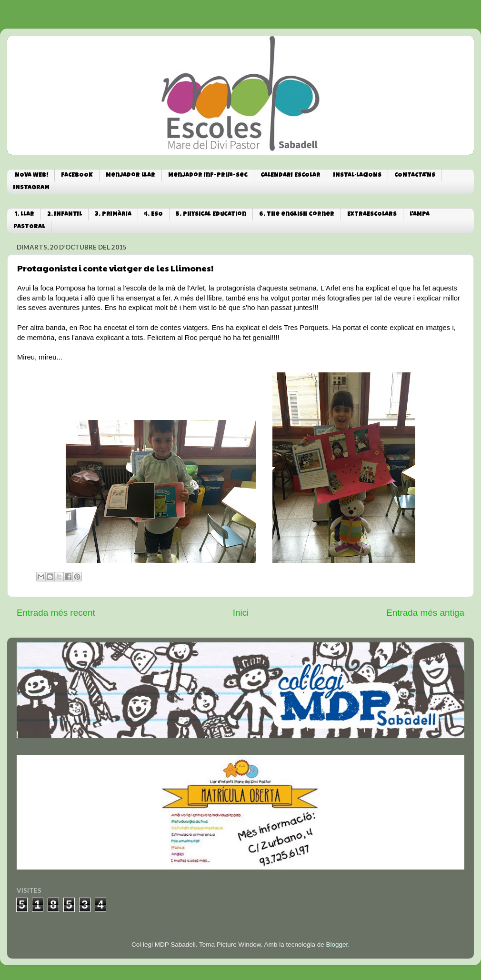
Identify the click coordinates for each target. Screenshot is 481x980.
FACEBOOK (77, 175)
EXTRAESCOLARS (372, 215)
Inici (241, 613)
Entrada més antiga (425, 613)
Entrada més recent (56, 613)
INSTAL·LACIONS (357, 175)
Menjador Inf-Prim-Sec (208, 175)
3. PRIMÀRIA (113, 215)
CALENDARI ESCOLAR (291, 175)
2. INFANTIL (65, 215)
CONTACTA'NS (415, 175)
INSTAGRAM (31, 188)
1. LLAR (25, 215)
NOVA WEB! (31, 175)
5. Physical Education (211, 215)
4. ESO (154, 215)
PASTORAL (29, 227)
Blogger (337, 945)
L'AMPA (420, 215)
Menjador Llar (130, 175)
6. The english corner (297, 215)
